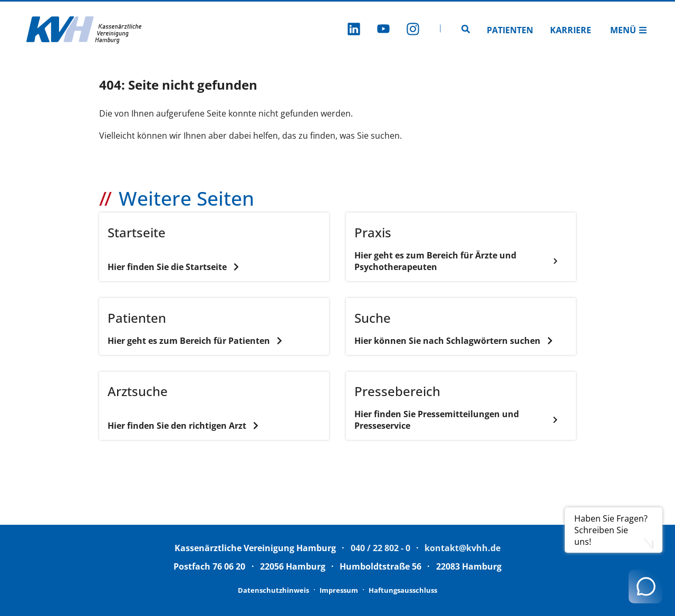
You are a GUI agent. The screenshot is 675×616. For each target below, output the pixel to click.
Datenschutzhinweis (273, 590)
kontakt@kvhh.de (462, 548)
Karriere (571, 30)
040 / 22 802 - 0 (380, 548)
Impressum (339, 590)
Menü (629, 30)
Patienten (510, 30)
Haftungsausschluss (403, 590)
